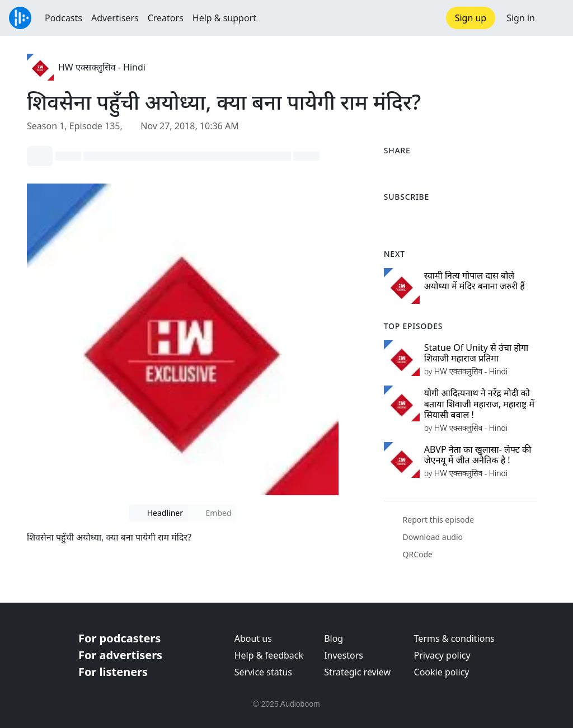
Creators (166, 18)
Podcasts (64, 18)
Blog (334, 638)
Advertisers (115, 18)
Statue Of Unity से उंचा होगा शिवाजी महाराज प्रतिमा (476, 353)
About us (253, 638)
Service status (263, 672)
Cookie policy (442, 672)
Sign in (521, 18)
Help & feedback (269, 655)
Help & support (224, 18)
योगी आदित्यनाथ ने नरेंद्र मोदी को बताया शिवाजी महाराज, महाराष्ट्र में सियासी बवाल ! (479, 403)
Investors (344, 655)
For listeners (113, 672)
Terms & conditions (454, 638)
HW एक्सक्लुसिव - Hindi (102, 67)
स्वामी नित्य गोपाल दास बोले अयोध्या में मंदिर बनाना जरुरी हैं (475, 281)
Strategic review (357, 672)
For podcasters (119, 638)
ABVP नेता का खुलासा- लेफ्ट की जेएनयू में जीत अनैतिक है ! (478, 455)
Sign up (471, 18)
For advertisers (120, 655)
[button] (554, 18)
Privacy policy (442, 655)
